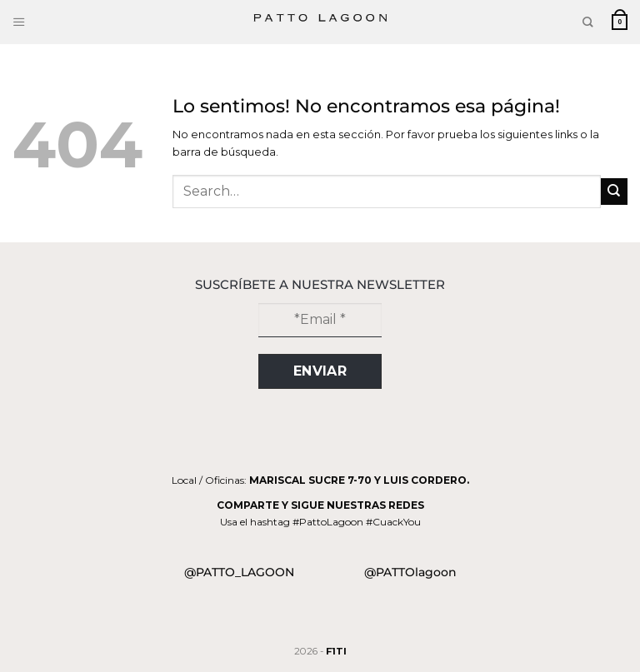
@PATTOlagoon (410, 572)
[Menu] (20, 22)
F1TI (336, 651)
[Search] (584, 22)
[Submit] (614, 192)
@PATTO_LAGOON (239, 572)
